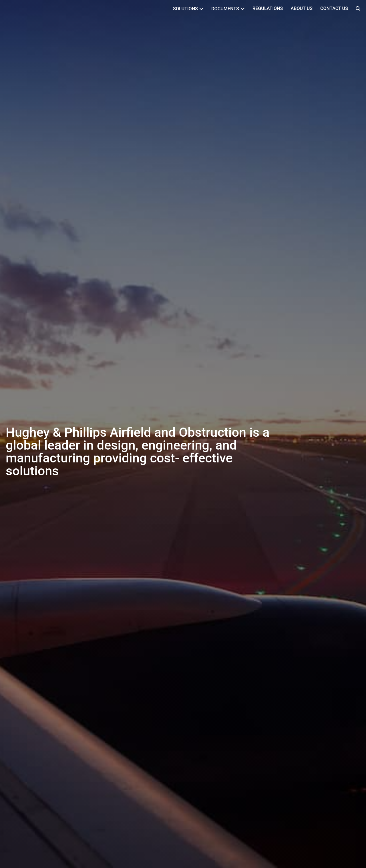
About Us (302, 8)
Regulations (268, 8)
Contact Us (334, 8)
